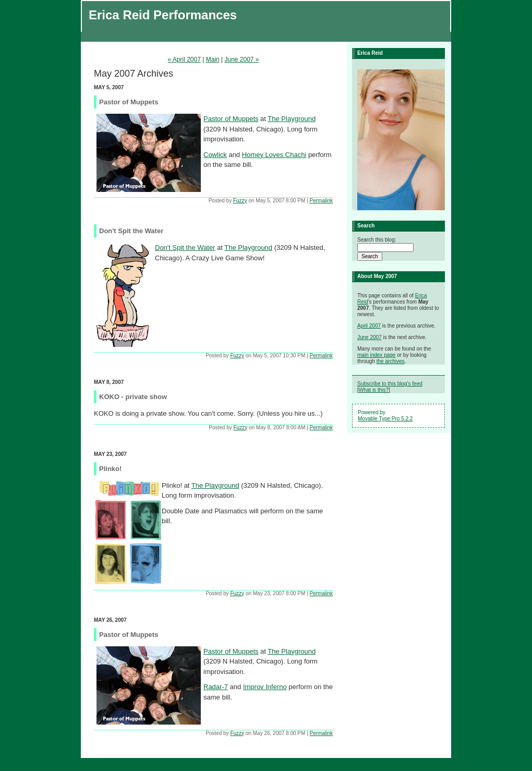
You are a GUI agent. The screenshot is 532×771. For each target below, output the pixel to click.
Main (213, 59)
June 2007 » (241, 59)
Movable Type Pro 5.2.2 (385, 419)
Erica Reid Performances (163, 15)
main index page (376, 355)
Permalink (321, 201)
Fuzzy (240, 201)
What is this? (374, 390)
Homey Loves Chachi (274, 155)
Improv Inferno (265, 687)
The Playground (292, 119)
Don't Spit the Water (185, 248)
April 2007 (369, 326)
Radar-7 (216, 687)
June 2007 (370, 337)
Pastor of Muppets (231, 119)
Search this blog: (377, 240)
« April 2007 (184, 59)
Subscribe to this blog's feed (390, 384)
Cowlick (215, 155)
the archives (391, 361)
